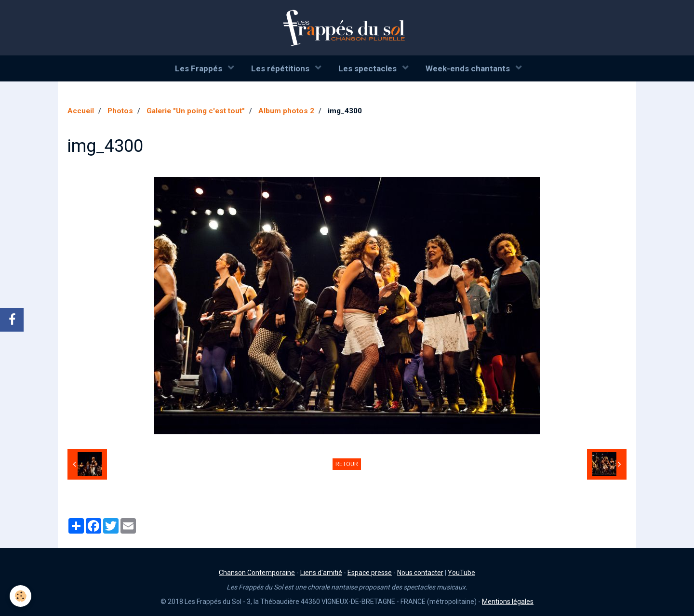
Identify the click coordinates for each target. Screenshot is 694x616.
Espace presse (370, 573)
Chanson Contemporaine (257, 573)
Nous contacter (420, 573)
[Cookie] (20, 596)
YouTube (461, 573)
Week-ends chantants (469, 68)
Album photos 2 (286, 111)
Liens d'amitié (321, 573)
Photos (120, 111)
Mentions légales (508, 602)
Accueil (81, 111)
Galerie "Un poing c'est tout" (196, 111)
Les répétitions (281, 68)
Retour (347, 464)
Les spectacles (368, 68)
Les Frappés (200, 68)
